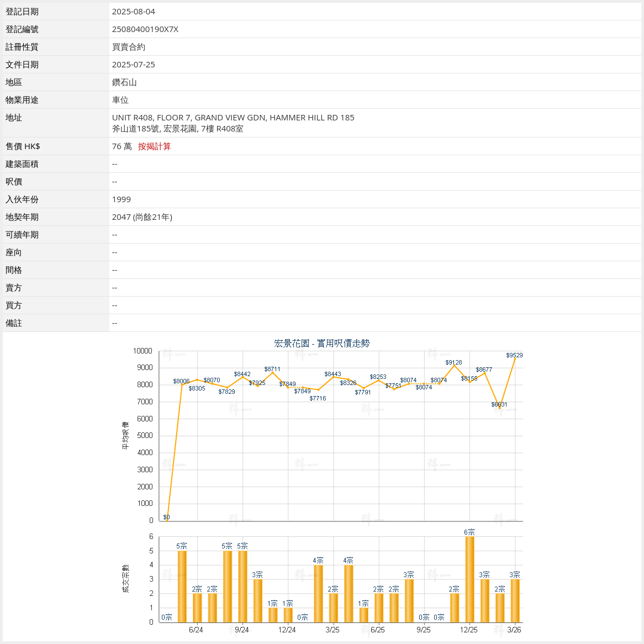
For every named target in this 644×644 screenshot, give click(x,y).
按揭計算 (155, 146)
